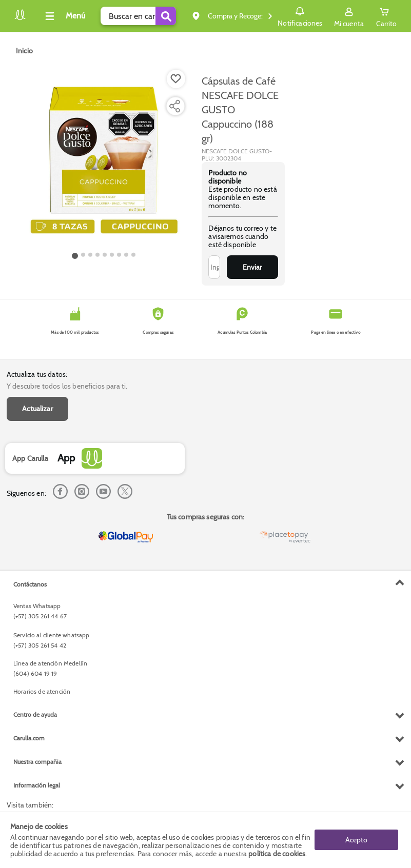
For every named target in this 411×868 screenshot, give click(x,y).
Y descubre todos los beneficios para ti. (67, 386)
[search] (138, 16)
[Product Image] (103, 159)
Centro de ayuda (35, 714)
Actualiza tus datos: (37, 374)
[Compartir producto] (174, 106)
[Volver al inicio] (20, 19)
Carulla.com (29, 738)
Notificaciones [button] (300, 15)
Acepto (356, 840)
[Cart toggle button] (386, 16)
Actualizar (37, 409)
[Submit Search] (166, 16)
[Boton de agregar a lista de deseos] (176, 79)
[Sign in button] (349, 16)
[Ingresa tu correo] (214, 267)
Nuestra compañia (37, 762)
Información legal (37, 785)
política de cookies (277, 854)
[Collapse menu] (64, 16)
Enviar (252, 267)
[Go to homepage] (24, 51)
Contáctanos (30, 584)
